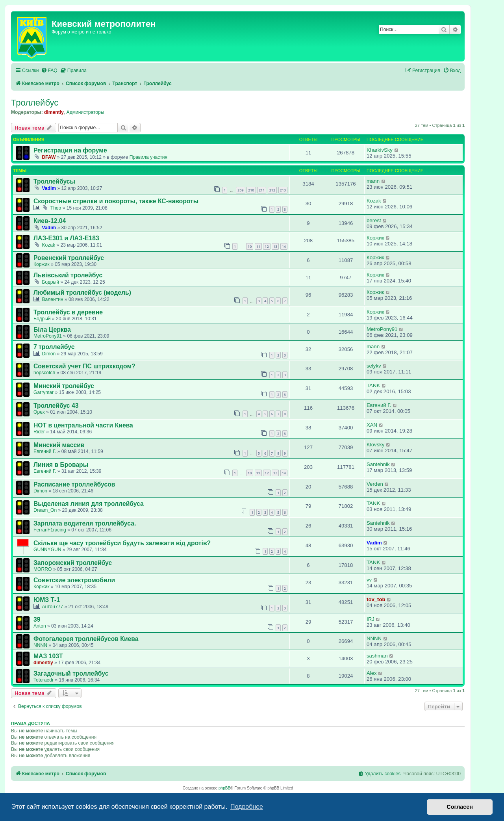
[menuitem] (49, 71)
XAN (372, 425)
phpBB (224, 788)
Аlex (372, 673)
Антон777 (52, 607)
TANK (373, 385)
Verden (375, 484)
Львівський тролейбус (68, 275)
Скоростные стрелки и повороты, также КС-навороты (116, 201)
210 (251, 190)
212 (272, 190)
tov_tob (376, 599)
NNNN (40, 645)
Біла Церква (52, 330)
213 (283, 190)
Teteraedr (44, 680)
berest (374, 220)
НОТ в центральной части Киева (83, 425)
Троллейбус (35, 103)
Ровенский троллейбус (69, 258)
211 (262, 190)
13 (275, 246)
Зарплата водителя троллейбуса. (85, 523)
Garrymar (44, 392)
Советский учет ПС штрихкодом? (84, 366)
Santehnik (378, 464)
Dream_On (45, 510)
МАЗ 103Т (48, 656)
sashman (377, 656)
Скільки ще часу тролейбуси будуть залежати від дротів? (122, 543)
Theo (56, 208)
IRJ (371, 619)
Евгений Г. (379, 405)
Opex (39, 412)
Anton (40, 626)
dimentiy (54, 112)
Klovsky (375, 445)
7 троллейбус (54, 347)
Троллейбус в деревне (68, 312)
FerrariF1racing (50, 530)
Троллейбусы (54, 181)
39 (37, 619)
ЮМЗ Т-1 (47, 600)
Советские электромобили (74, 580)
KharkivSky (380, 150)
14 (284, 246)
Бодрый (50, 282)
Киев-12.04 (50, 221)
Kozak (374, 201)
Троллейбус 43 (56, 406)
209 (240, 190)
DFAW (49, 157)
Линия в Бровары (61, 465)
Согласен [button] (460, 807)
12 (267, 246)
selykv (374, 366)
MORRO (43, 569)
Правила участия (148, 157)
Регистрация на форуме (70, 150)
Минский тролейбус (64, 386)
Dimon (49, 354)
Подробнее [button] (247, 807)
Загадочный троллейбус (71, 673)
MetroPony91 (48, 336)
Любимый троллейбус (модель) (82, 293)
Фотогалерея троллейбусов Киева (86, 639)
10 (250, 246)
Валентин (52, 299)
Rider (39, 432)
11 (258, 246)
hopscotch (44, 373)
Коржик (375, 238)
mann (373, 181)
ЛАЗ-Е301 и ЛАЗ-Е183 (66, 238)
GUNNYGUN (47, 550)
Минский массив (59, 445)
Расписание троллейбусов (74, 484)
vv (369, 580)
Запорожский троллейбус (73, 563)
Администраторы (85, 112)
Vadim (49, 188)
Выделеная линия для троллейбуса (89, 504)
